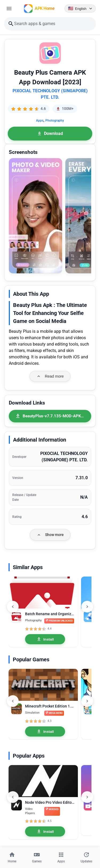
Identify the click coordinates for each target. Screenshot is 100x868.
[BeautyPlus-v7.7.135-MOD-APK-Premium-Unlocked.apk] (50, 416)
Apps (40, 121)
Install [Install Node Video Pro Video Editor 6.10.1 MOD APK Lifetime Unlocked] (45, 831)
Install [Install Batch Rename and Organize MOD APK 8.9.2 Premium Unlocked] (45, 639)
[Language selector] (80, 9)
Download (50, 133)
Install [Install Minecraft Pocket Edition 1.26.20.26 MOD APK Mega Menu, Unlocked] (45, 731)
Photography (55, 121)
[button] (35, 216)
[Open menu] (9, 9)
